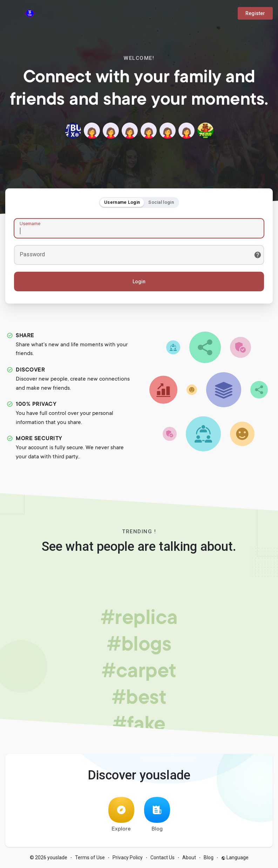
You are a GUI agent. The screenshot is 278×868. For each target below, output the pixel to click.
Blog (157, 815)
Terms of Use (90, 857)
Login (139, 282)
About (189, 857)
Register (255, 13)
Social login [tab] (161, 202)
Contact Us (162, 857)
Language (235, 857)
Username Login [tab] (122, 202)
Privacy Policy (128, 857)
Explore (121, 815)
